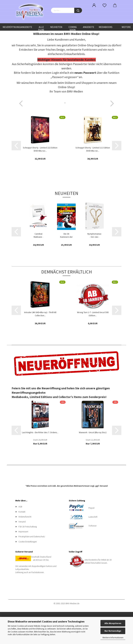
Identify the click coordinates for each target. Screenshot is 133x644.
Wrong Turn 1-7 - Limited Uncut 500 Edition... (93, 314)
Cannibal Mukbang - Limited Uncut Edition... (38, 235)
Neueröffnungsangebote (17, 27)
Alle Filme (41, 28)
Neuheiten (56, 27)
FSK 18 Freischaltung (28, 527)
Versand (104, 486)
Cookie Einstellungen (28, 542)
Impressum (23, 532)
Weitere (126, 27)
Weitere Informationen (113, 637)
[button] (21, 103)
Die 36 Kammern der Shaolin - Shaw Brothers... (66, 235)
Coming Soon (73, 28)
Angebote (89, 27)
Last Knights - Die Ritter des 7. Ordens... (40, 432)
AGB (20, 507)
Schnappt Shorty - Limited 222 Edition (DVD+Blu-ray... (40, 149)
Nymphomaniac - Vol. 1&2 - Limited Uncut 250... (94, 235)
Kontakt (22, 512)
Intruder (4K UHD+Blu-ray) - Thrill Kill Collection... (40, 314)
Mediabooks (106, 27)
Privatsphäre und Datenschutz (32, 536)
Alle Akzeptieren (113, 623)
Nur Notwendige (113, 631)
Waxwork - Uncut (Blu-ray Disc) (93, 432)
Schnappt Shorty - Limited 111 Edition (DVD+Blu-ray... (93, 149)
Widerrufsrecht (25, 517)
